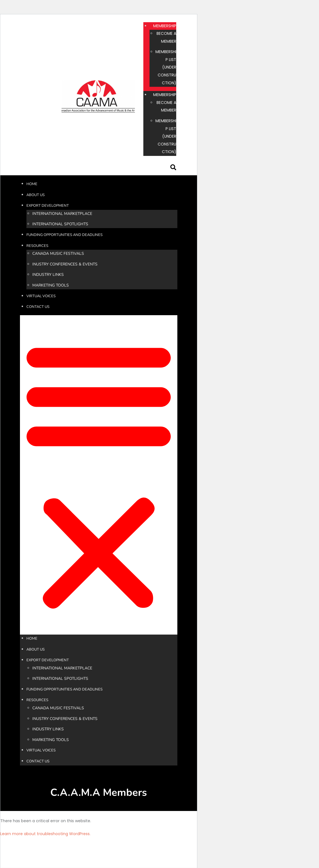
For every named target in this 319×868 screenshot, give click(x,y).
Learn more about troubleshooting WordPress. (45, 834)
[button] (99, 475)
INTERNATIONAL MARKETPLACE (62, 214)
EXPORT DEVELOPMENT (48, 206)
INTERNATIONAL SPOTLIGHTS (60, 224)
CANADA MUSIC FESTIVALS (58, 254)
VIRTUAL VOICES (41, 296)
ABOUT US (36, 195)
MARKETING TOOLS (51, 285)
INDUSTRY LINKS (48, 275)
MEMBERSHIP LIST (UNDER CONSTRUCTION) (166, 67)
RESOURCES (37, 246)
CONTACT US (38, 307)
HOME (32, 184)
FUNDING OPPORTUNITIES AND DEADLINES (65, 235)
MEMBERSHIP (165, 26)
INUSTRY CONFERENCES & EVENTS (65, 264)
